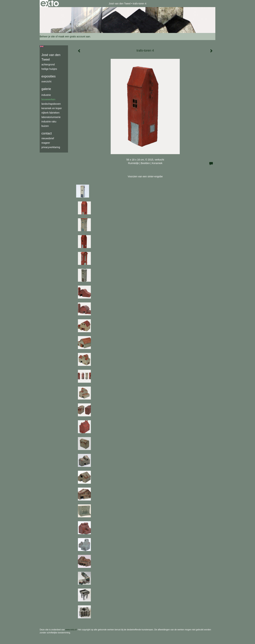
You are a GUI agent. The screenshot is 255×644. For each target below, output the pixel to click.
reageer (46, 143)
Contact (47, 133)
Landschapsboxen (51, 104)
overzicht (46, 81)
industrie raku (49, 122)
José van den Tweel (120, 4)
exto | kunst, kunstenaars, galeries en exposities (50, 4)
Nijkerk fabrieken (50, 113)
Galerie (46, 89)
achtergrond (48, 64)
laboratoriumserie (51, 117)
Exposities (49, 76)
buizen (45, 126)
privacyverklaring (51, 147)
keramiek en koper (52, 108)
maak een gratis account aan (74, 36)
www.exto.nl (71, 630)
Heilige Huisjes (49, 69)
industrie (46, 95)
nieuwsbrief (48, 138)
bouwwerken (48, 99)
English (42, 46)
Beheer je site (47, 36)
